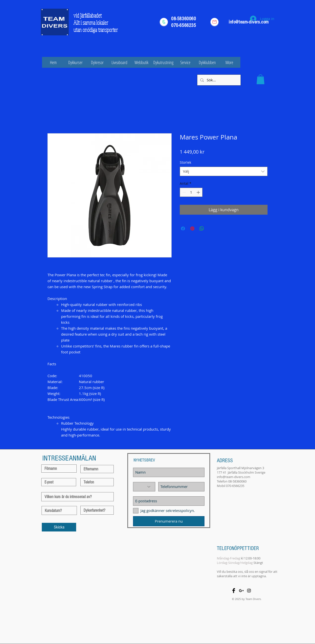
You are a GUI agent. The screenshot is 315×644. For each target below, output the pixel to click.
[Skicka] (59, 527)
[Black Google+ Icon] (241, 591)
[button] (260, 79)
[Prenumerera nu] (169, 521)
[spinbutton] (191, 192)
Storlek (185, 162)
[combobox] (224, 171)
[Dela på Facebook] (183, 229)
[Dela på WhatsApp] (202, 229)
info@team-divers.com (234, 477)
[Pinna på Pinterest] (192, 229)
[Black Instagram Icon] (249, 591)
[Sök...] (218, 80)
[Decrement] (184, 192)
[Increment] (199, 192)
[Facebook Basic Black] (234, 591)
